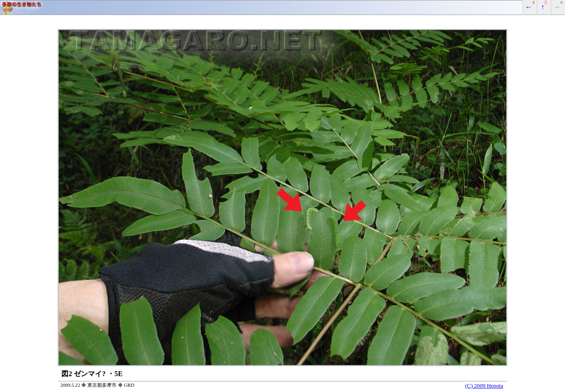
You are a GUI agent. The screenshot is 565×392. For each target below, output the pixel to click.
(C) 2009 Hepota (484, 386)
